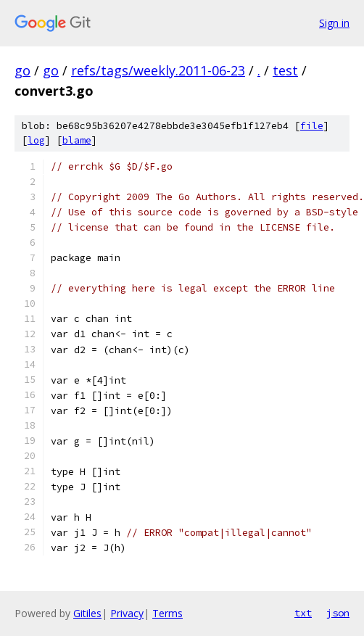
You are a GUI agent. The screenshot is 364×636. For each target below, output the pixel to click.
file (312, 126)
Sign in (334, 23)
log (36, 140)
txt (303, 613)
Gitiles (87, 613)
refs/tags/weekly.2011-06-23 (158, 70)
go (22, 70)
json (338, 613)
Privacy (127, 613)
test (285, 70)
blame (77, 140)
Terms (167, 613)
